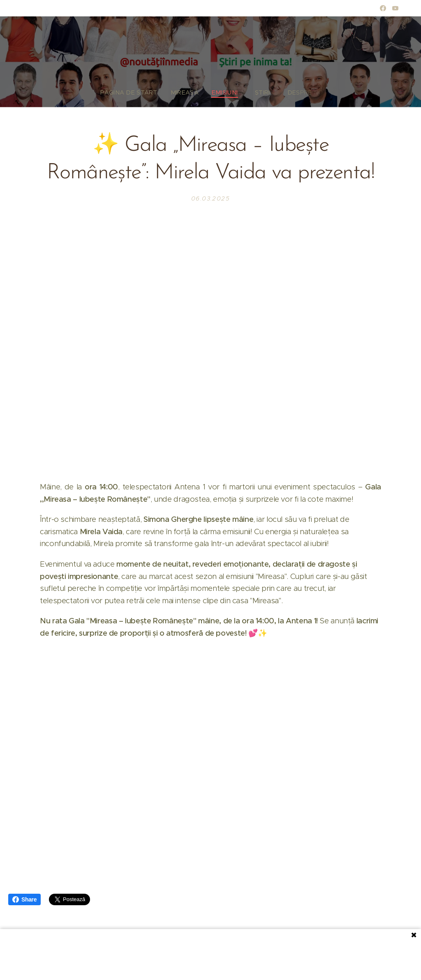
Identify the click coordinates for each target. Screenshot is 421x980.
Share (24, 899)
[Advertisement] (210, 954)
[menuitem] (138, 92)
